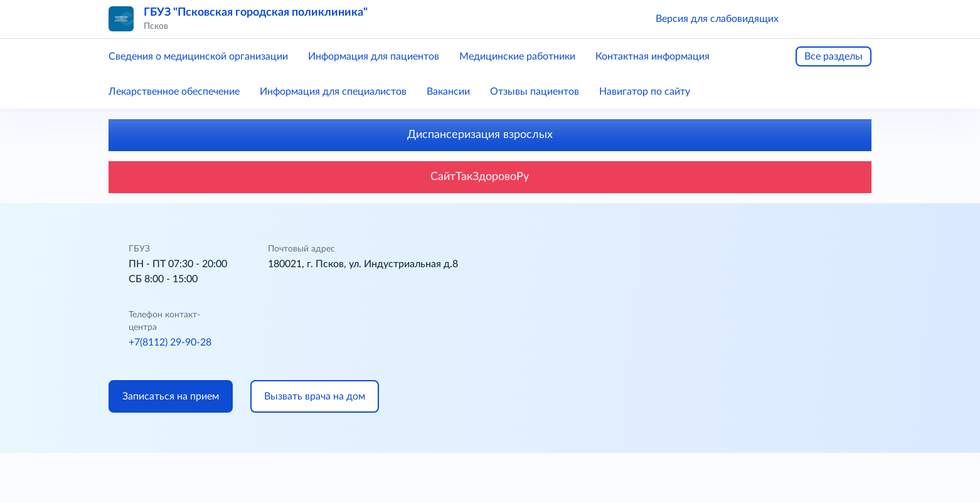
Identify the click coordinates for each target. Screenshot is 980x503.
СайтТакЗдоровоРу (490, 177)
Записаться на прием (171, 396)
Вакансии (448, 92)
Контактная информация (652, 56)
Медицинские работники (517, 56)
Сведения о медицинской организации (198, 56)
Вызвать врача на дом (315, 396)
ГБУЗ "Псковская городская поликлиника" (256, 13)
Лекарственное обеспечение (174, 92)
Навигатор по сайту (645, 92)
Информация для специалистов (333, 92)
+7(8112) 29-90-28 (170, 342)
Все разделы (834, 56)
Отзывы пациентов (535, 92)
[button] (806, 19)
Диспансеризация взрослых (490, 135)
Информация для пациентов (374, 56)
